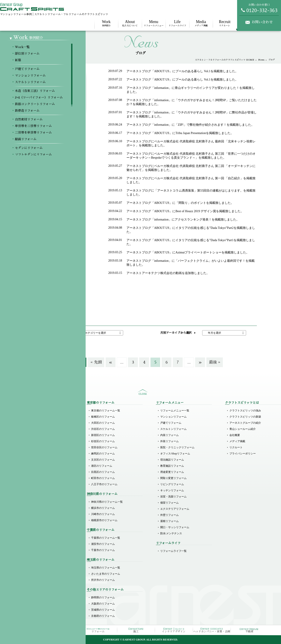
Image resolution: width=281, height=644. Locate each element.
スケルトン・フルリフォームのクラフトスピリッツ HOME (225, 60)
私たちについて (130, 23)
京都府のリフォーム (103, 616)
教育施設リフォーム (172, 466)
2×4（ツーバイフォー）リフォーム (42, 465)
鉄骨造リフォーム (32, 477)
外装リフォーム (169, 441)
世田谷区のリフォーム (104, 447)
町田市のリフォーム (103, 478)
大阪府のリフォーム (103, 604)
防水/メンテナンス (171, 533)
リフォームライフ (177, 23)
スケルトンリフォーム (35, 453)
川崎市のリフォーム (103, 514)
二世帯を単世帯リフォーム (38, 496)
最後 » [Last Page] (215, 362)
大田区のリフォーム (103, 423)
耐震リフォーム (31, 502)
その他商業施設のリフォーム (39, 580)
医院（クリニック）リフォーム (40, 550)
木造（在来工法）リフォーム (39, 459)
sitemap (143, 392)
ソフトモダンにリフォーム (38, 514)
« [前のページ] (111, 362)
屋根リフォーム (169, 521)
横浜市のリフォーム (103, 508)
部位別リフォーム (32, 417)
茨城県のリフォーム (103, 610)
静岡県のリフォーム (103, 597)
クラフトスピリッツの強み (245, 411)
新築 (25, 423)
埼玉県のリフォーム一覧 (106, 568)
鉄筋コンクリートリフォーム (39, 471)
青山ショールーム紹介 (243, 429)
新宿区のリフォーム (103, 435)
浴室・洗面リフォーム (173, 497)
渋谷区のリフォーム (103, 429)
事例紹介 (106, 23)
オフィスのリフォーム (35, 574)
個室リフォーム (169, 503)
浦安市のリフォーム (103, 544)
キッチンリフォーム (172, 490)
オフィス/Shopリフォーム (175, 454)
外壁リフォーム (169, 515)
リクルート (225, 23)
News (261, 60)
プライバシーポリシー (243, 454)
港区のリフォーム (102, 466)
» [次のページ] (200, 362)
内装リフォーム (169, 435)
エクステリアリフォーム (175, 509)
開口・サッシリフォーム (175, 527)
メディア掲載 (201, 23)
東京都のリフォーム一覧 (106, 411)
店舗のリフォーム (32, 568)
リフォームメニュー (154, 23)
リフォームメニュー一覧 (175, 411)
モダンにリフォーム (34, 508)
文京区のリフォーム (103, 460)
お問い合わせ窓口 (259, 8)
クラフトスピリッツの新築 (245, 417)
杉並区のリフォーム (103, 441)
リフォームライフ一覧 (173, 551)
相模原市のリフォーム (104, 520)
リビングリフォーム (172, 484)
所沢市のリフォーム (103, 580)
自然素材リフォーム (34, 483)
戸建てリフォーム (32, 440)
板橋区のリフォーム (103, 417)
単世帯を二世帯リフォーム (38, 490)
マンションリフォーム (35, 447)
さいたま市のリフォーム (106, 574)
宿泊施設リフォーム (172, 460)
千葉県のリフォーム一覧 (106, 538)
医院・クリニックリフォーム (177, 447)
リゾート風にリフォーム (36, 533)
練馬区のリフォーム (103, 454)
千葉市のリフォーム (103, 550)
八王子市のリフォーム (104, 484)
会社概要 (235, 435)
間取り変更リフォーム (173, 478)
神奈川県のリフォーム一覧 (107, 502)
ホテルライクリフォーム (36, 520)
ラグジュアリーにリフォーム (39, 526)
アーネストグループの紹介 (245, 423)
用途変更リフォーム (172, 472)
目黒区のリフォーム (103, 472)
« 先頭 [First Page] (96, 362)
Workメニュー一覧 (33, 411)
